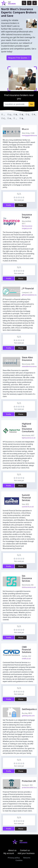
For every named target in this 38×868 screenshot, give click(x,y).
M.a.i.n (25, 129)
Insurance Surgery (27, 216)
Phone (21, 205)
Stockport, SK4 (27, 785)
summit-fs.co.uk (28, 507)
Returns (27, 858)
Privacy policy (14, 858)
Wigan (18, 118)
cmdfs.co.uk (26, 659)
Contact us (25, 850)
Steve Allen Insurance (27, 359)
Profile (9, 205)
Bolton (24, 115)
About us (12, 850)
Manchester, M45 (28, 364)
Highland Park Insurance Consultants (28, 427)
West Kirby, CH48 (28, 133)
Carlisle (7, 118)
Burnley (25, 118)
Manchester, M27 (28, 435)
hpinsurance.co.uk (29, 438)
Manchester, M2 (28, 585)
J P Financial (28, 288)
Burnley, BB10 (27, 713)
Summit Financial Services (26, 498)
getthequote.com (28, 716)
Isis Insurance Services (27, 578)
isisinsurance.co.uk (29, 587)
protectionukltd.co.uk (30, 787)
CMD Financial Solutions (27, 649)
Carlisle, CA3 (26, 656)
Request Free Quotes (19, 58)
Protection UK (29, 781)
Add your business (26, 853)
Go (32, 104)
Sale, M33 (25, 504)
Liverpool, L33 (27, 292)
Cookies (19, 860)
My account (9, 853)
